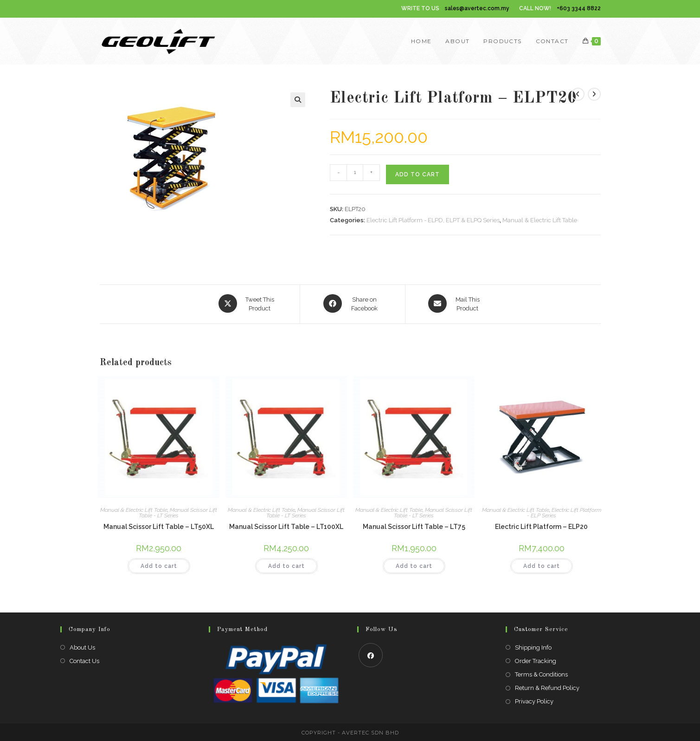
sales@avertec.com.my (477, 8)
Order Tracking (536, 660)
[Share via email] (455, 303)
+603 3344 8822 (579, 8)
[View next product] (594, 94)
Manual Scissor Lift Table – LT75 (414, 525)
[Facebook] (371, 654)
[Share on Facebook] (353, 303)
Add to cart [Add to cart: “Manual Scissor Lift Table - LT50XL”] (159, 565)
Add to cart (417, 174)
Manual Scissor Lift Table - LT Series (178, 511)
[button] (298, 100)
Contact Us (84, 660)
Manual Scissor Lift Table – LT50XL (159, 525)
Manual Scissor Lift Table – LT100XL (286, 525)
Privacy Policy (534, 700)
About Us (82, 646)
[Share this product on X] (247, 303)
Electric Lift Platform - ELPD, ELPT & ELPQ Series (433, 220)
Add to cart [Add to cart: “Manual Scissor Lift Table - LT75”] (414, 565)
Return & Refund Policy (547, 687)
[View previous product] (578, 94)
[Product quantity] (355, 173)
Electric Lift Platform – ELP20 (541, 525)
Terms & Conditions (541, 673)
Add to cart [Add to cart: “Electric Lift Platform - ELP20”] (542, 565)
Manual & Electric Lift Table (540, 220)
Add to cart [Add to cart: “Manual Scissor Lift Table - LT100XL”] (286, 565)
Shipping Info (533, 646)
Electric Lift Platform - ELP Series (564, 511)
